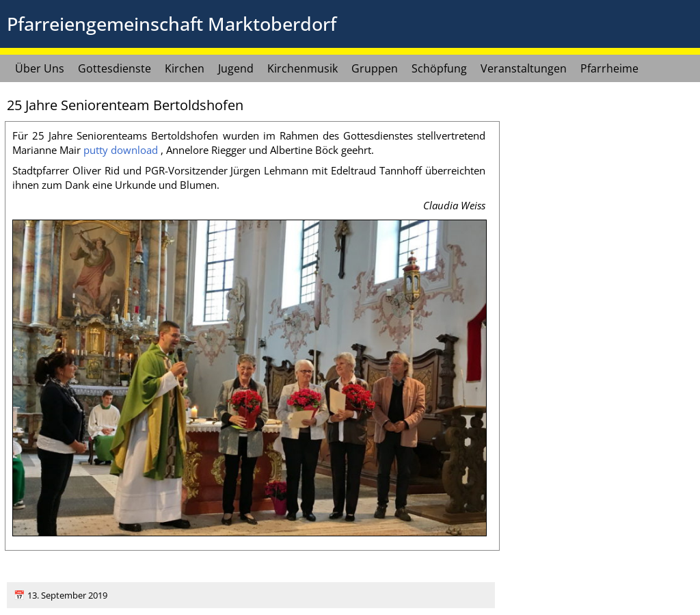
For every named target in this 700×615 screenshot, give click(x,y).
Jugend (236, 68)
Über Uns (40, 68)
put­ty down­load (121, 150)
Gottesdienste (115, 68)
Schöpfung (439, 68)
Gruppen (375, 68)
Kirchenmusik (302, 68)
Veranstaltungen (524, 68)
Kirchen (185, 68)
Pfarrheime (609, 68)
